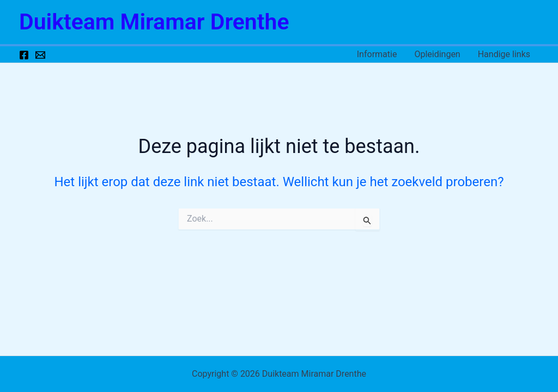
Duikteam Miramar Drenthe (154, 22)
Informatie (377, 54)
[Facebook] (24, 55)
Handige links (504, 54)
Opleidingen (437, 54)
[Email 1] (40, 55)
